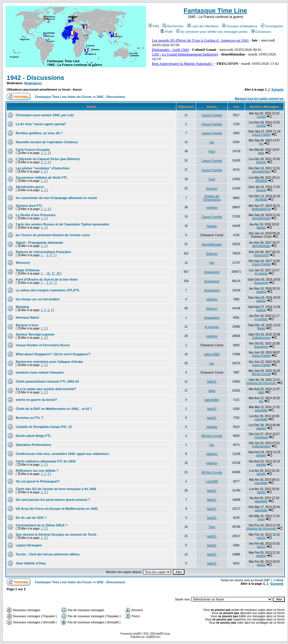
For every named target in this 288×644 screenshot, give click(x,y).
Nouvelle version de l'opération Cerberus (47, 142)
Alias (261, 153)
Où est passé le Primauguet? (38, 481)
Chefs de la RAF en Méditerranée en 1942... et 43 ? (54, 409)
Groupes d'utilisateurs (240, 26)
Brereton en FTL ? (30, 418)
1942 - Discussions (35, 78)
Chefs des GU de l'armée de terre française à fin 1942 (56, 489)
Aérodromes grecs (30, 187)
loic (212, 142)
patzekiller (212, 400)
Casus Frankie (212, 115)
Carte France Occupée (33, 150)
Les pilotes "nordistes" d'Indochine (43, 168)
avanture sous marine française (40, 372)
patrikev (212, 207)
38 (58, 273)
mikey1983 (212, 354)
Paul (212, 151)
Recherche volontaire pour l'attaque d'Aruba (49, 362)
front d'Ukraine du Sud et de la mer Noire (47, 279)
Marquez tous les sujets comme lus (259, 99)
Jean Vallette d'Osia (31, 563)
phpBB (137, 634)
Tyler (212, 179)
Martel (261, 328)
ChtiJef (261, 117)
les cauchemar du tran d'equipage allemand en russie (56, 198)
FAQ (154, 26)
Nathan (212, 226)
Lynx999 (212, 481)
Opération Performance (33, 445)
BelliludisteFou (261, 209)
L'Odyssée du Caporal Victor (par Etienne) (48, 159)
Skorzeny (23, 263)
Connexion (261, 32)
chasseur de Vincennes (261, 383)
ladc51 (212, 381)
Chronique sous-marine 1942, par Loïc (45, 115)
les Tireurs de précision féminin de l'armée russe (53, 235)
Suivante (278, 90)
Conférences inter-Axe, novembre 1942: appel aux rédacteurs (62, 454)
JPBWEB (261, 181)
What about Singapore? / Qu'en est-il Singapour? (53, 354)
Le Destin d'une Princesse (36, 215)
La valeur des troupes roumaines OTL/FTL (48, 290)
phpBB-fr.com (153, 637)
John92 (261, 126)
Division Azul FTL (29, 206)
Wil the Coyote (261, 374)
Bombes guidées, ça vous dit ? (39, 133)
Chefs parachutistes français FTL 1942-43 (47, 381)
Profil (166, 32)
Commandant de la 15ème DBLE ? (42, 525)
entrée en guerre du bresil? (36, 400)
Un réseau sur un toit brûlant (38, 299)
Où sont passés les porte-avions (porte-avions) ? (53, 500)
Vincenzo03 (261, 255)
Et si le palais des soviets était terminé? (46, 389)
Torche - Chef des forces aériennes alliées (48, 554)
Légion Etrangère (29, 545)
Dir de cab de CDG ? (31, 518)
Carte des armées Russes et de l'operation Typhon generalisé (62, 224)
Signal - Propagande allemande (39, 243)
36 (48, 273)
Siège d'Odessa (28, 270)
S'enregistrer (272, 26)
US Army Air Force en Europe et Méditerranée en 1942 (57, 509)
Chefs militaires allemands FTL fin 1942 (46, 461)
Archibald (261, 199)
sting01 (261, 474)
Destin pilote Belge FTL (33, 436)
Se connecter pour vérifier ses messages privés (212, 32)
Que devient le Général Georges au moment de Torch (56, 534)
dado (212, 391)
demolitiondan (261, 172)
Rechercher (173, 26)
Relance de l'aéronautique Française (43, 252)
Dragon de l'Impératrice (212, 198)
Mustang (22, 307)
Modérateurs (33, 83)
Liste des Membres (203, 26)
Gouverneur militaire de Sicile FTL (42, 177)
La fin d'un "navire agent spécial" (41, 124)
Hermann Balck (27, 317)
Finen (261, 519)
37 (53, 273)
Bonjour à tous (27, 325)
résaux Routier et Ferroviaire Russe (43, 345)
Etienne (261, 162)
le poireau (261, 273)
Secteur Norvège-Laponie (35, 334)
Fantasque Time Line (215, 11)
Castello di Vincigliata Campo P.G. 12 (44, 427)
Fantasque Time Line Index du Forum (63, 97)
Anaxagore (212, 272)
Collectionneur (261, 338)
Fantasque (261, 437)
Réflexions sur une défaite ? (37, 471)
